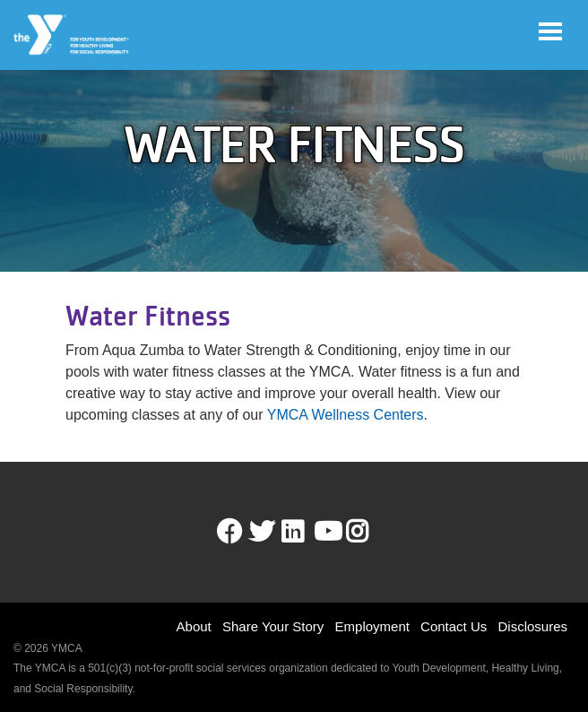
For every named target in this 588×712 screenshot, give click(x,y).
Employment (372, 626)
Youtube (326, 532)
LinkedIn (305, 532)
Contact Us (454, 626)
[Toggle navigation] (550, 31)
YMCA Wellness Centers (346, 415)
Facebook (229, 532)
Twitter (262, 532)
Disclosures (532, 626)
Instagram (370, 532)
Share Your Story (273, 626)
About (194, 626)
